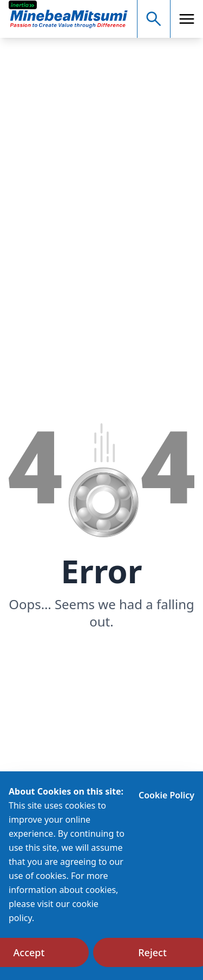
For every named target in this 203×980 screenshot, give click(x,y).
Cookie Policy (166, 795)
